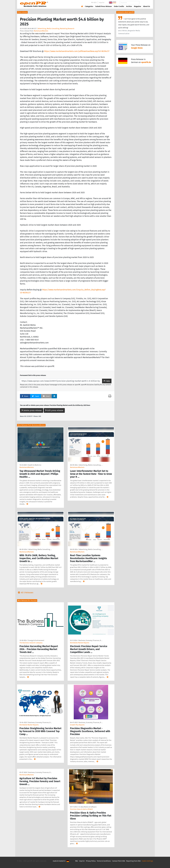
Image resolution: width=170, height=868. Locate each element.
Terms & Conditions (104, 861)
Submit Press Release (104, 6)
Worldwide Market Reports (80, 643)
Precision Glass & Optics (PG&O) (81, 809)
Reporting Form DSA (133, 861)
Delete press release (32, 410)
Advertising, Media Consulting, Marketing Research (56, 29)
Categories (89, 6)
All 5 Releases (25, 593)
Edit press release (54, 410)
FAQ (76, 861)
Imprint (102, 3)
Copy (107, 381)
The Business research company (31, 643)
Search (145, 3)
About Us (147, 6)
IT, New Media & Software (88, 807)
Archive (129, 6)
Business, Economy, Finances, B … (90, 640)
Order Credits (119, 6)
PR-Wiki (94, 3)
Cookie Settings (147, 861)
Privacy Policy (91, 861)
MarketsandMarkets (41, 31)
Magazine (138, 6)
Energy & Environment (36, 640)
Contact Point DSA (119, 861)
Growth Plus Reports (77, 725)
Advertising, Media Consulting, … (91, 465)
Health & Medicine (35, 465)
